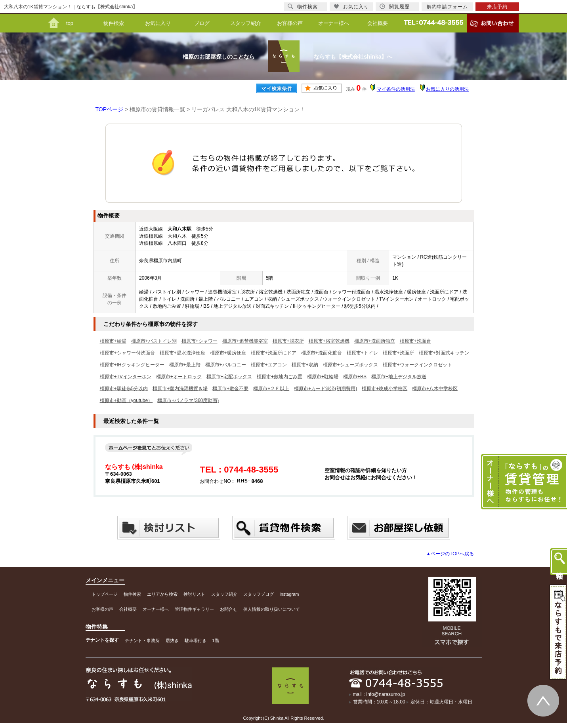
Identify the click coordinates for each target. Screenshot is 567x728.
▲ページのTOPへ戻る (450, 554)
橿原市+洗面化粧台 (322, 353)
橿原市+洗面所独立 (375, 341)
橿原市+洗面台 (415, 341)
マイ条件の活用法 (396, 89)
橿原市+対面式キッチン (444, 353)
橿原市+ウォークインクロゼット (417, 365)
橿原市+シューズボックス (350, 365)
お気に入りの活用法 (447, 89)
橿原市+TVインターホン (126, 377)
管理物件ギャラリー (194, 609)
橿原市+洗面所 (398, 353)
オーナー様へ (334, 23)
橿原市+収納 (305, 365)
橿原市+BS (355, 377)
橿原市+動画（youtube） (126, 400)
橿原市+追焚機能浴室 (245, 341)
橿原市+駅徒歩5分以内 (124, 389)
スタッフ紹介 (246, 23)
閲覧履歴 (395, 7)
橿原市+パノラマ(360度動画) (188, 400)
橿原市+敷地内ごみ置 (280, 377)
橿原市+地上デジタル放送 (399, 377)
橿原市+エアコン (269, 365)
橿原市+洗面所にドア (274, 353)
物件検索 (114, 23)
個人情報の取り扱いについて (272, 609)
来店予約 (497, 7)
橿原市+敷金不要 (230, 389)
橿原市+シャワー (199, 341)
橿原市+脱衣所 (288, 341)
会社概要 (378, 23)
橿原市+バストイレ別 (154, 341)
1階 (216, 640)
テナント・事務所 (142, 640)
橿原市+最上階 (185, 365)
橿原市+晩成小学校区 (385, 389)
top (70, 23)
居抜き (172, 640)
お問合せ (229, 609)
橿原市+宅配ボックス (229, 377)
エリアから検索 (162, 594)
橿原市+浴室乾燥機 (329, 341)
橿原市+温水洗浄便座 (182, 353)
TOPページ (110, 109)
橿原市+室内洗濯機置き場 (180, 389)
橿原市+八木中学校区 (435, 389)
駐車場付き (196, 640)
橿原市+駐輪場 (323, 377)
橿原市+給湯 (113, 341)
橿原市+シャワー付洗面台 (127, 353)
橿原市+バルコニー (226, 365)
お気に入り (158, 23)
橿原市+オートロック (179, 377)
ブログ (202, 23)
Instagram (289, 594)
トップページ (105, 594)
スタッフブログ (259, 594)
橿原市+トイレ (362, 353)
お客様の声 (290, 23)
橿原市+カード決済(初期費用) (325, 389)
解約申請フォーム (447, 7)
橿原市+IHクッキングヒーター (132, 365)
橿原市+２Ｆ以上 (271, 389)
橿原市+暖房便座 (228, 353)
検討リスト (194, 594)
